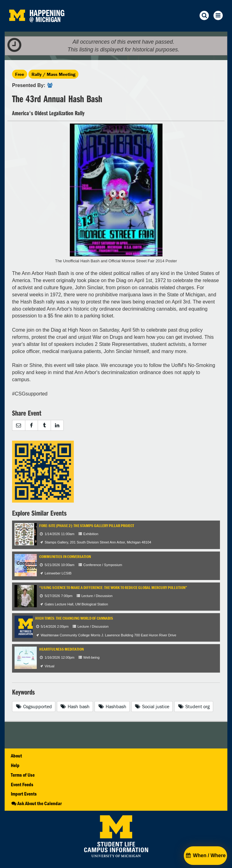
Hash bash (75, 706)
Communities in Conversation (65, 557)
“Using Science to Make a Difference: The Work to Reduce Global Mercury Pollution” (113, 588)
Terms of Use (23, 775)
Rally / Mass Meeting (53, 74)
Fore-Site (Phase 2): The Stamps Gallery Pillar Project (87, 526)
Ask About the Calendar (36, 803)
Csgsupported (34, 706)
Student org (194, 706)
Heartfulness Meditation (61, 649)
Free (20, 74)
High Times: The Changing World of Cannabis (74, 618)
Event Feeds (22, 784)
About (16, 756)
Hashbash (112, 706)
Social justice (152, 706)
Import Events (24, 794)
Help (15, 765)
